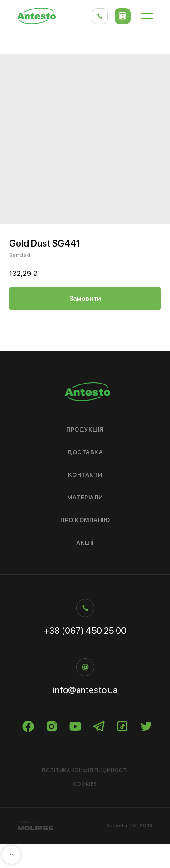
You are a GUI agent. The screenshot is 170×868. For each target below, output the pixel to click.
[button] (123, 16)
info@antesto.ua (85, 690)
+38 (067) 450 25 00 (85, 631)
